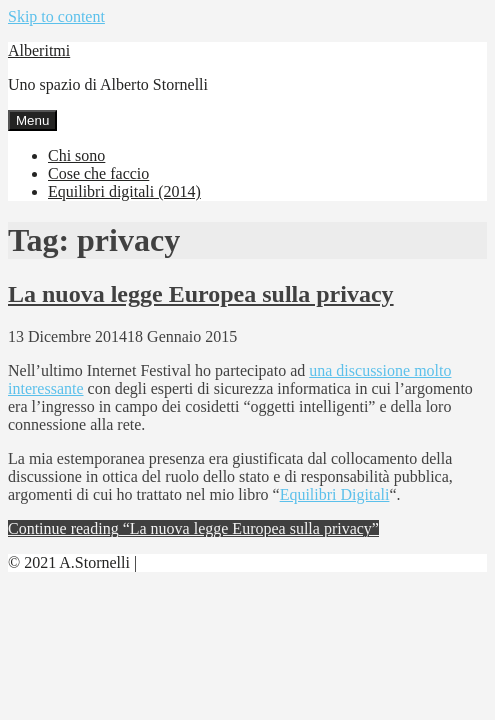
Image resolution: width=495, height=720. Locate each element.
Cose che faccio (98, 173)
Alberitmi (39, 50)
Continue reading (193, 528)
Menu (32, 120)
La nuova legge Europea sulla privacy (201, 294)
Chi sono (76, 155)
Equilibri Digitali (335, 494)
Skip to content (56, 16)
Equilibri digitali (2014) (124, 191)
